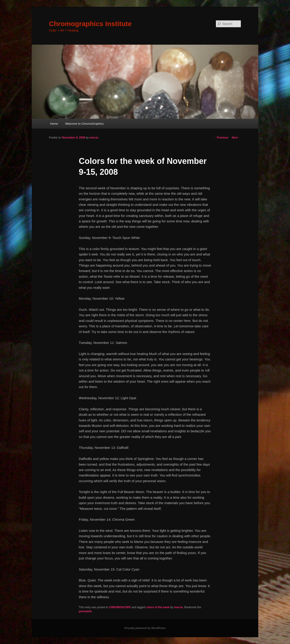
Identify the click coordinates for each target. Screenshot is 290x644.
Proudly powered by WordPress (145, 628)
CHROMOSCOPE (120, 607)
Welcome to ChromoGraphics (84, 124)
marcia (94, 138)
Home (54, 124)
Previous (221, 138)
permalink (85, 611)
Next (236, 138)
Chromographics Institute (90, 24)
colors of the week (158, 607)
